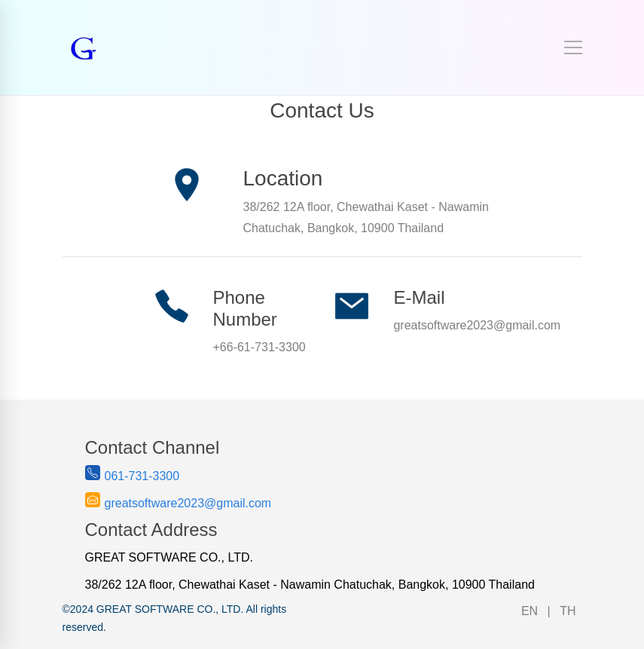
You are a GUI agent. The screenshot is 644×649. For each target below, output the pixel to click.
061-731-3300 (142, 476)
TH (568, 611)
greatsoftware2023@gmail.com (188, 503)
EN (530, 611)
